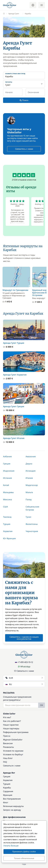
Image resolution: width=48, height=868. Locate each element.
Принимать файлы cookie (24, 851)
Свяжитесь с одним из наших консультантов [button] (24, 638)
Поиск (24, 100)
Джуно (29, 464)
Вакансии (8, 743)
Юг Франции (9, 538)
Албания (7, 456)
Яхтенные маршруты (13, 806)
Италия (29, 478)
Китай (6, 485)
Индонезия (9, 471)
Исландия (31, 471)
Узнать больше (11, 846)
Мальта (29, 492)
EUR (24, 678)
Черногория (32, 531)
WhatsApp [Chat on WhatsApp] (24, 667)
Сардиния (8, 791)
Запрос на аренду (12, 810)
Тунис (28, 517)
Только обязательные (24, 858)
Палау (29, 499)
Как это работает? (12, 721)
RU (24, 684)
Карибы (7, 788)
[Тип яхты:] (24, 84)
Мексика (7, 499)
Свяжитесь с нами (24, 149)
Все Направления (12, 799)
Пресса (7, 736)
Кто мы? (7, 717)
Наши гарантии (11, 725)
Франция (8, 795)
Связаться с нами (24, 671)
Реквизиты (8, 747)
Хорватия (8, 531)
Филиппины (32, 524)
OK (42, 705)
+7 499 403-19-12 (24, 662)
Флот (6, 802)
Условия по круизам (13, 751)
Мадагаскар (32, 485)
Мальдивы (8, 492)
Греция (7, 464)
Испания (7, 478)
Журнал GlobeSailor (13, 740)
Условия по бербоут (13, 754)
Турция (7, 524)
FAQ (5, 762)
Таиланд (7, 517)
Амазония (31, 456)
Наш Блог (8, 758)
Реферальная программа (16, 732)
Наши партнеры (11, 728)
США (5, 507)
